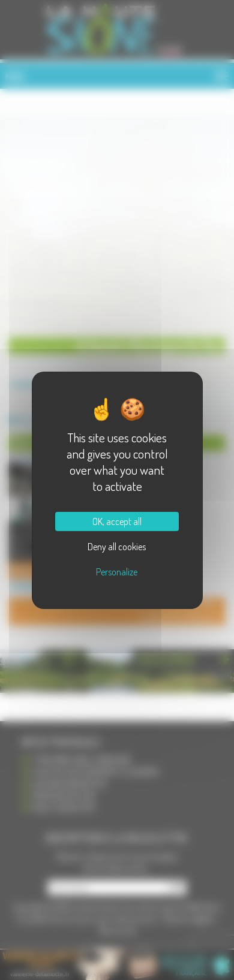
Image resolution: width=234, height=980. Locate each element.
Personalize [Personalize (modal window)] (117, 572)
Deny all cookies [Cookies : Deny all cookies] (117, 547)
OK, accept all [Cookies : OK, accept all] (117, 521)
